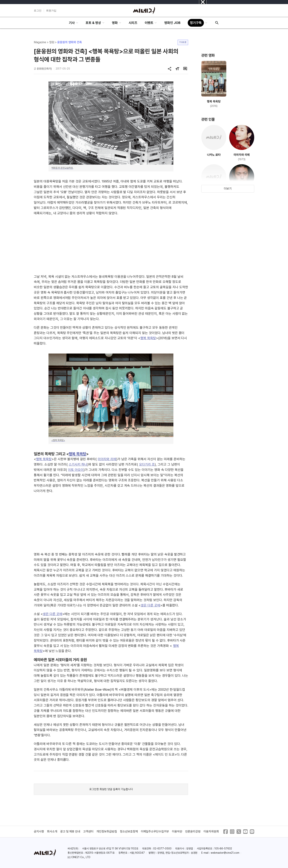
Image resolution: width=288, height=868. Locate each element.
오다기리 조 (147, 464)
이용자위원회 (211, 831)
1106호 (183, 42)
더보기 (228, 189)
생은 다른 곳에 (150, 605)
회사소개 (52, 831)
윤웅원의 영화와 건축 (70, 42)
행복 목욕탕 (148, 338)
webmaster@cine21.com (225, 853)
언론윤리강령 (193, 831)
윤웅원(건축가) (44, 69)
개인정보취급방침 (107, 831)
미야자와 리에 (107, 459)
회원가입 (51, 10)
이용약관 (177, 831)
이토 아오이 (76, 470)
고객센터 (88, 831)
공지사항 (39, 831)
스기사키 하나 (78, 464)
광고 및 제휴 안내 (70, 831)
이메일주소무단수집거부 (155, 831)
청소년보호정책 (129, 831)
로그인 (38, 10)
